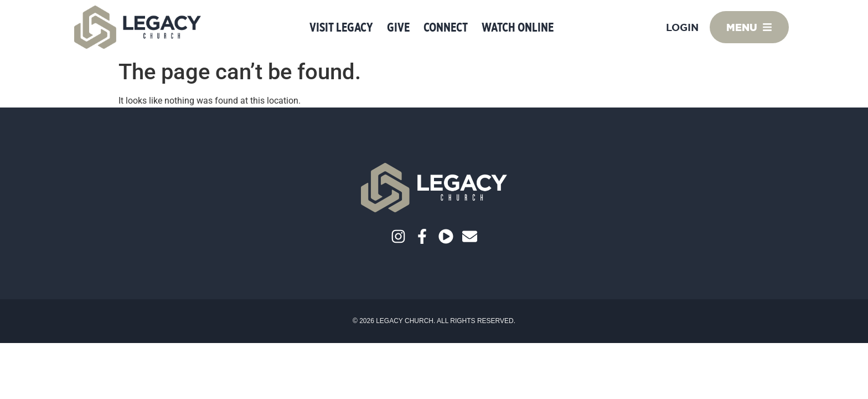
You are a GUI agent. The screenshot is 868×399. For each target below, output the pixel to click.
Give (398, 27)
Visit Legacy (341, 27)
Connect (446, 27)
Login (682, 27)
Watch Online (518, 27)
